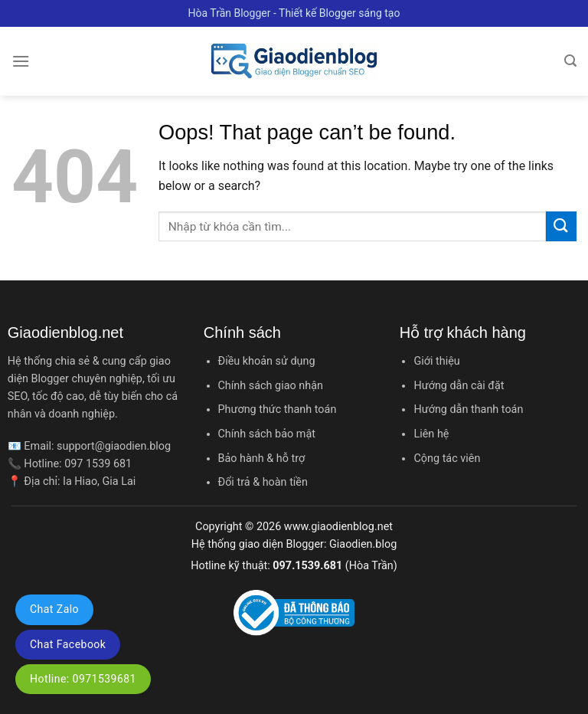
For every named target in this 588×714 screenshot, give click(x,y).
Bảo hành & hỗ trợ (262, 459)
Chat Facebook (68, 644)
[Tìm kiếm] (570, 61)
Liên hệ (431, 434)
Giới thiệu (436, 361)
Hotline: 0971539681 (83, 679)
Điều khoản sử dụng (267, 361)
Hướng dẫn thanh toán (468, 409)
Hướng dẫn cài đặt (459, 386)
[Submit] (561, 226)
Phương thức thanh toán (278, 409)
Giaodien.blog (363, 544)
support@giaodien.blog (114, 446)
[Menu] (21, 61)
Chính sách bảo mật (267, 434)
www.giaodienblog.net (338, 527)
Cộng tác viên (447, 459)
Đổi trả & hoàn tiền (263, 482)
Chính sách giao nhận (271, 386)
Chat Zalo (54, 609)
